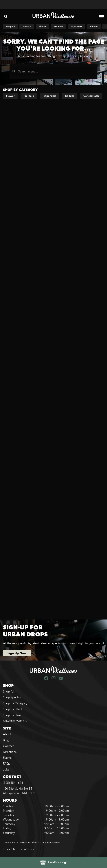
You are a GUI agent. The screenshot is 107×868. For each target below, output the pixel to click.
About (7, 734)
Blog (6, 740)
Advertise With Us (15, 721)
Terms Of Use (27, 849)
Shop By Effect (13, 709)
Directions (10, 752)
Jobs (6, 769)
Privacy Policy (10, 849)
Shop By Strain (13, 715)
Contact (8, 746)
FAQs (7, 764)
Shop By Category (15, 703)
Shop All (9, 691)
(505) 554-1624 (13, 783)
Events (7, 758)
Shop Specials (12, 697)
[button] (6, 17)
